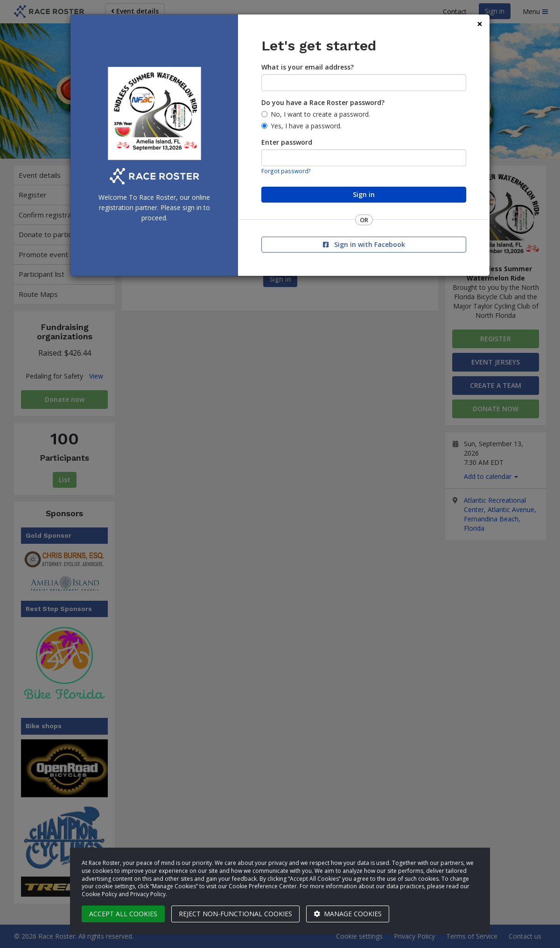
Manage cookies (348, 914)
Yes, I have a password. (306, 126)
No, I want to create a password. (320, 114)
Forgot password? (286, 171)
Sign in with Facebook (364, 244)
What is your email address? (308, 67)
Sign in (364, 194)
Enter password (287, 142)
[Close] (480, 24)
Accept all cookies (123, 914)
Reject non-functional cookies (235, 914)
